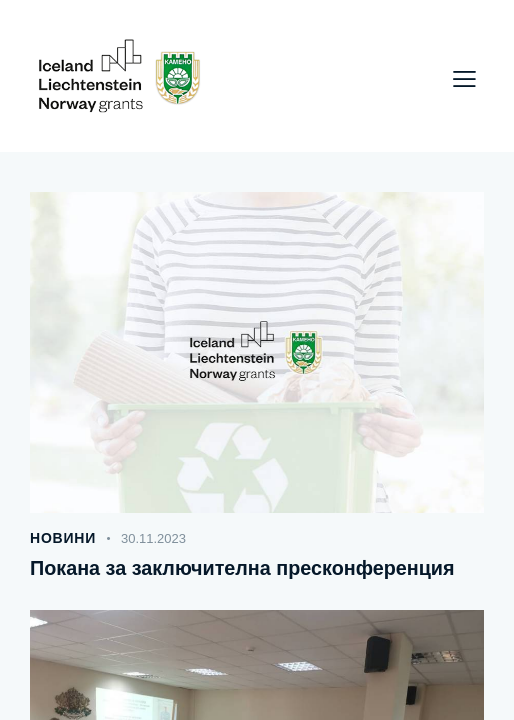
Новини (63, 538)
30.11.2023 (153, 538)
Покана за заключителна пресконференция (245, 568)
